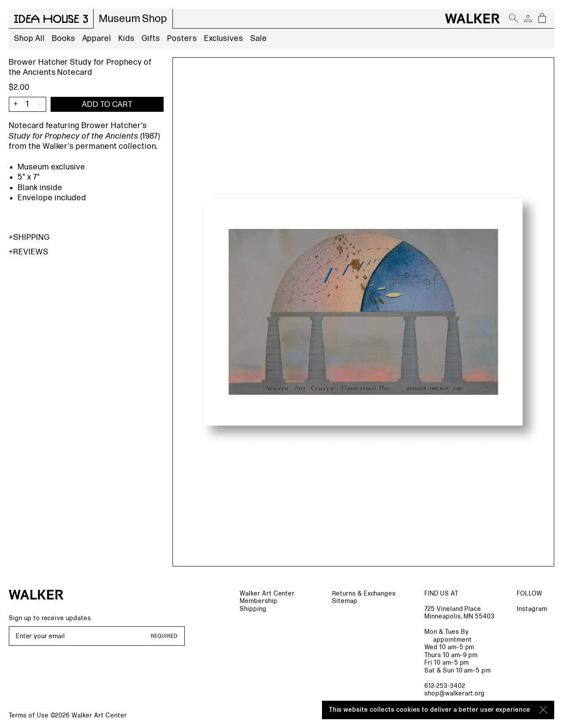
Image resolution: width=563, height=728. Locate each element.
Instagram (532, 609)
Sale (259, 39)
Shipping (29, 237)
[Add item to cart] (107, 104)
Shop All (29, 39)
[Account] (528, 18)
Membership (259, 601)
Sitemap (345, 601)
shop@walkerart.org (455, 693)
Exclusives (224, 39)
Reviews (29, 252)
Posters (182, 39)
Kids (126, 39)
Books (64, 39)
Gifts (151, 39)
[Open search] (514, 18)
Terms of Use (29, 715)
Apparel (97, 39)
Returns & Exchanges (364, 594)
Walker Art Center (267, 594)
